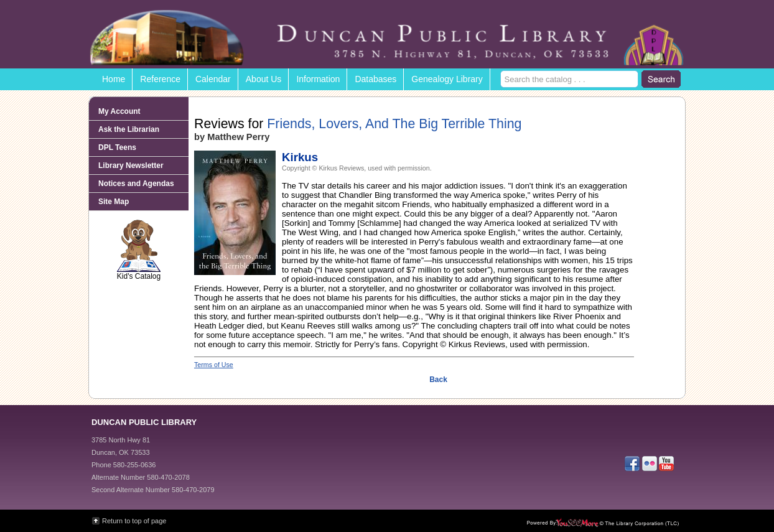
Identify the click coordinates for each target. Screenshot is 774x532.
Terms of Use (214, 365)
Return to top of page (134, 521)
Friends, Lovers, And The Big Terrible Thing (394, 124)
